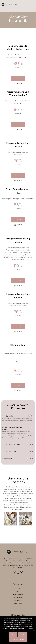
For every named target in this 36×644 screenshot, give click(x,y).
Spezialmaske (8, 416)
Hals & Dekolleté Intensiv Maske (12, 428)
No (23, 634)
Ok (13, 634)
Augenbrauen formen (11, 445)
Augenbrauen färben (11, 452)
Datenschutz (18, 640)
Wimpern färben (9, 459)
